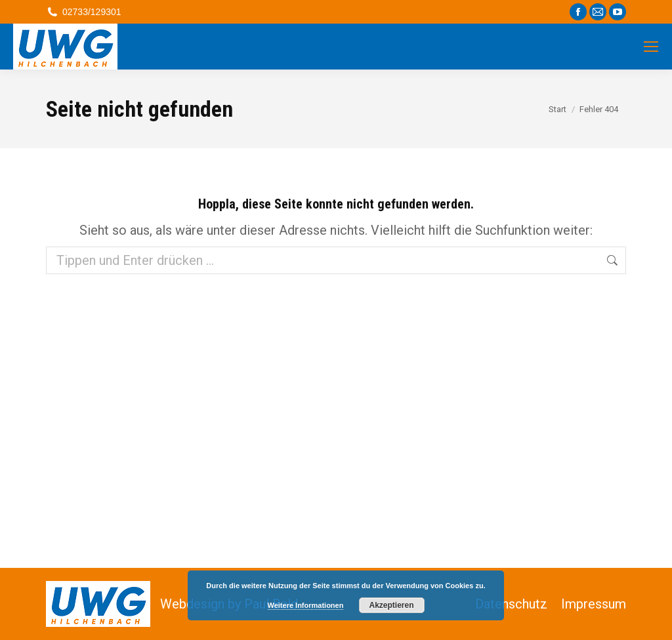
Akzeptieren (391, 605)
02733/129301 (84, 12)
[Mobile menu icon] (651, 47)
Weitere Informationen (306, 605)
